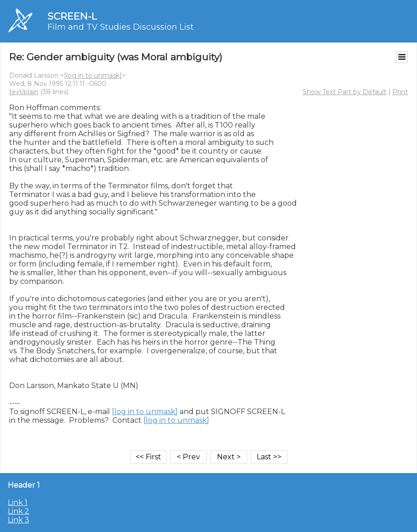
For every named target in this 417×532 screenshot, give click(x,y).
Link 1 (18, 503)
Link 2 (18, 511)
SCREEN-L (72, 16)
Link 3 (18, 520)
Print (400, 92)
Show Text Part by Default (345, 92)
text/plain (24, 92)
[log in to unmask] (93, 75)
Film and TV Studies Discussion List (121, 27)
